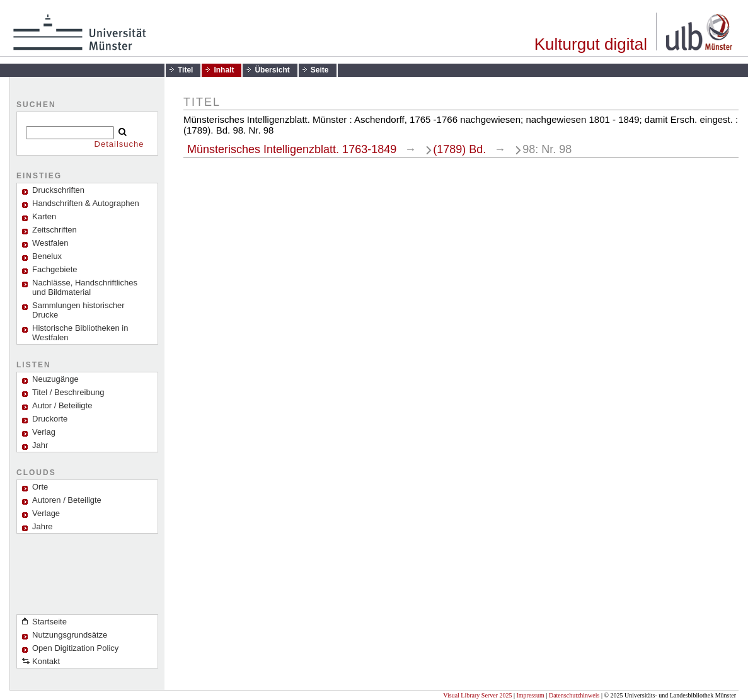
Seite (320, 70)
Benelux (47, 256)
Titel (185, 70)
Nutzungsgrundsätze (70, 635)
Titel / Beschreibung (68, 392)
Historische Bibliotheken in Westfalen (80, 333)
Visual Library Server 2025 (477, 695)
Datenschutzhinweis (574, 695)
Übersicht (272, 70)
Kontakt (46, 661)
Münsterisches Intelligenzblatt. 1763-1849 (292, 149)
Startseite (49, 622)
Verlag (44, 432)
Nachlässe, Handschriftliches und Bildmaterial (85, 287)
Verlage (46, 513)
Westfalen (50, 243)
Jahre (43, 526)
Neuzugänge (55, 379)
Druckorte (50, 419)
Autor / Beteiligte (62, 405)
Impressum (530, 695)
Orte (40, 487)
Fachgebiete (55, 269)
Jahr (40, 445)
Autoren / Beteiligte (67, 500)
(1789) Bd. (459, 149)
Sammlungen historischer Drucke (78, 310)
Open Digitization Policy (75, 648)
